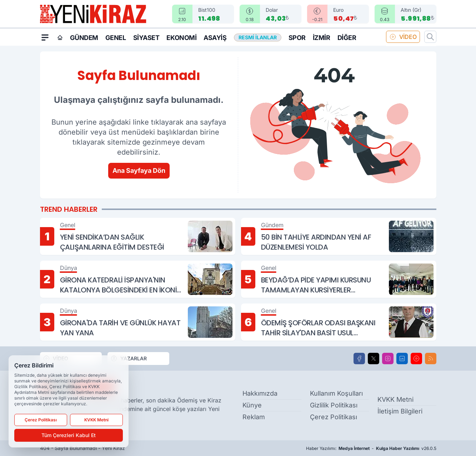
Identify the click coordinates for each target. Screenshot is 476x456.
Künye (252, 405)
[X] (374, 359)
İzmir (322, 38)
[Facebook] (359, 359)
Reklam (254, 417)
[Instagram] (388, 359)
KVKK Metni (395, 399)
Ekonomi (181, 38)
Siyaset (146, 38)
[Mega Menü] (45, 37)
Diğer (347, 38)
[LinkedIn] (402, 359)
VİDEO (403, 37)
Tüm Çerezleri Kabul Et (69, 435)
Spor (297, 38)
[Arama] (430, 37)
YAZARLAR (129, 359)
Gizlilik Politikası (334, 405)
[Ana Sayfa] (60, 37)
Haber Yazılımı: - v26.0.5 (371, 449)
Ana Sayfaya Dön (139, 171)
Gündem (84, 38)
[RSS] (431, 359)
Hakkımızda (260, 393)
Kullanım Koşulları (336, 393)
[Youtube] (416, 359)
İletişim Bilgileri (400, 411)
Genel (116, 38)
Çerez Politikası (334, 417)
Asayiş (215, 38)
